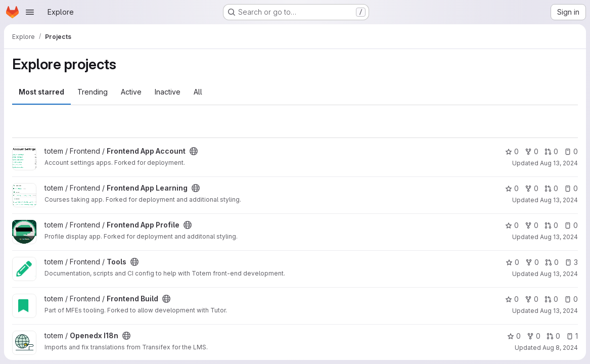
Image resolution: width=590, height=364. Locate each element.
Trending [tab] (93, 92)
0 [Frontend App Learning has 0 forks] (532, 188)
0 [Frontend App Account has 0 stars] (512, 151)
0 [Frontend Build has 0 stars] (512, 299)
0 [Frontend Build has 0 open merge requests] (551, 299)
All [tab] (198, 92)
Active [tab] (131, 92)
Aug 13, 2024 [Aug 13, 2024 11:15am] (559, 274)
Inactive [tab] (168, 92)
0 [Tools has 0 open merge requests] (552, 262)
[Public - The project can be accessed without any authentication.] (194, 151)
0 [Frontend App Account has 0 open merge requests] (551, 151)
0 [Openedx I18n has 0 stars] (514, 336)
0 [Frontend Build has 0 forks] (532, 299)
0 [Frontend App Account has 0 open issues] (571, 151)
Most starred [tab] (41, 92)
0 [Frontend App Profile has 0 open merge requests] (551, 225)
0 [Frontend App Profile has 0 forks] (532, 225)
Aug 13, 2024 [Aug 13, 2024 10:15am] (559, 311)
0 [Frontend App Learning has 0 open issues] (571, 188)
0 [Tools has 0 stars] (512, 262)
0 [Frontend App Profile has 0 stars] (512, 225)
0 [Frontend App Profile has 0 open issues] (571, 225)
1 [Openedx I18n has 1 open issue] (572, 336)
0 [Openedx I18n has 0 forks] (534, 336)
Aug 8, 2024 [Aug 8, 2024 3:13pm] (560, 348)
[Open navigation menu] (30, 12)
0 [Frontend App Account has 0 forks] (532, 151)
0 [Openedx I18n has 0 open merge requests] (553, 336)
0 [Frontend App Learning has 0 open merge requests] (551, 188)
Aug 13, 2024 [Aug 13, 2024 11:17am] (559, 163)
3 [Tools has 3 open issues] (571, 262)
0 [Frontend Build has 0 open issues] (571, 299)
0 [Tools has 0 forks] (532, 262)
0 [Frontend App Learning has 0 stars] (512, 188)
